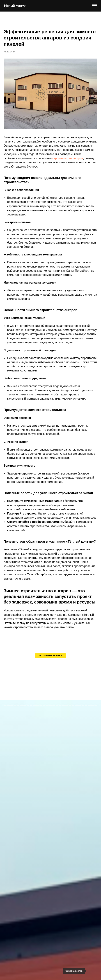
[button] (50, 656)
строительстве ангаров (68, 158)
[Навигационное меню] (95, 6)
